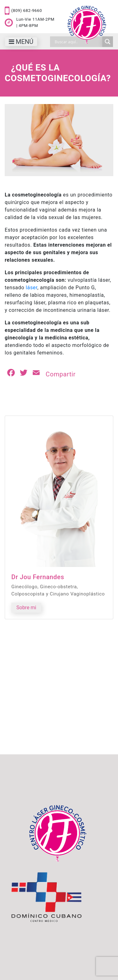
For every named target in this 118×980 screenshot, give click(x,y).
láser (32, 288)
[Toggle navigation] (21, 42)
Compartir (61, 374)
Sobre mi (26, 608)
